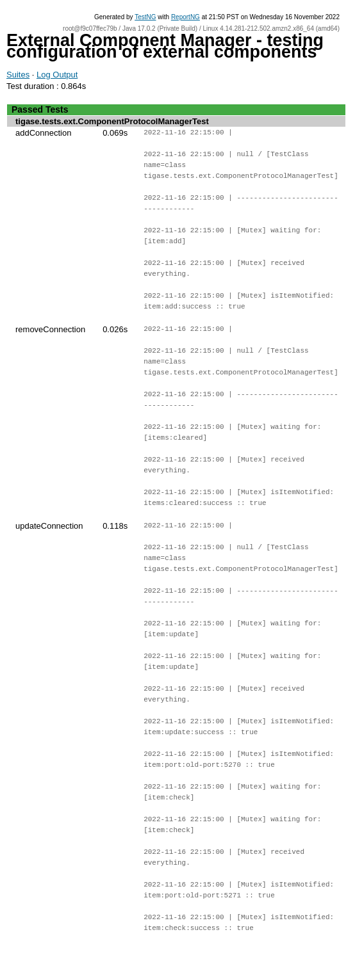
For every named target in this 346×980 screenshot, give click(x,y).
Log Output (57, 75)
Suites (18, 75)
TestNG (145, 17)
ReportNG (185, 17)
